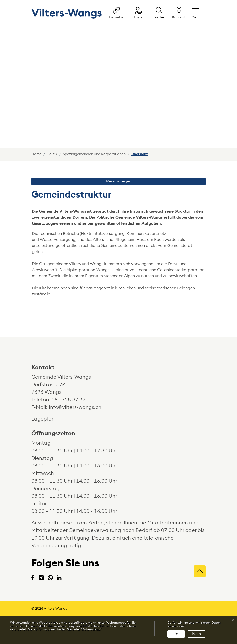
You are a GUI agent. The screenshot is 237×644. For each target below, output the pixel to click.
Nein (196, 634)
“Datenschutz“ (91, 629)
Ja (176, 634)
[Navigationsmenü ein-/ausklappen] (196, 13)
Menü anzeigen (119, 181)
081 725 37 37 (69, 400)
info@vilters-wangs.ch (75, 407)
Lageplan (48, 419)
